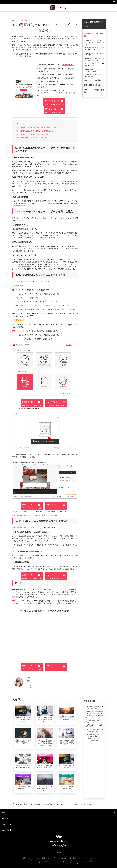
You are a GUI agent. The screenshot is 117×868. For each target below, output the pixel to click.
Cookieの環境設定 (41, 858)
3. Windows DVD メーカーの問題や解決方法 (94, 54)
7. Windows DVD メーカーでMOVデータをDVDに (94, 75)
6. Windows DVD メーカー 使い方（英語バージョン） (94, 70)
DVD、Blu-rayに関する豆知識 (94, 91)
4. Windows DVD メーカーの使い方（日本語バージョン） (94, 59)
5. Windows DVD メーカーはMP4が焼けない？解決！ (94, 65)
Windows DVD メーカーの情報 (94, 35)
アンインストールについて (89, 858)
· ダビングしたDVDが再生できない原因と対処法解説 (94, 730)
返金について (76, 858)
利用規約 (24, 858)
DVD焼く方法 (26, 20)
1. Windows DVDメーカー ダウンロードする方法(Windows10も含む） (94, 42)
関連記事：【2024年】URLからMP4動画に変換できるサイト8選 (35, 515)
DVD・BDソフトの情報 (92, 80)
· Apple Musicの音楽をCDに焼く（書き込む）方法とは (94, 707)
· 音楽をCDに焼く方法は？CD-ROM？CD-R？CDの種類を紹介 (94, 712)
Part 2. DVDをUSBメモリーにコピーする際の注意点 (35, 131)
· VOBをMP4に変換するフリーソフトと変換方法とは (94, 735)
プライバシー (31, 858)
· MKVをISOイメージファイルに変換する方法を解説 (94, 740)
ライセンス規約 (52, 858)
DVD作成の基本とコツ (24, 804)
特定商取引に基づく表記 (64, 858)
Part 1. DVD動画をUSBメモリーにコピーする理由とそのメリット (39, 127)
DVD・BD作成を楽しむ (92, 85)
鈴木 (29, 677)
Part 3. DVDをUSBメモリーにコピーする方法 (32, 134)
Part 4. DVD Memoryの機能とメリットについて (33, 138)
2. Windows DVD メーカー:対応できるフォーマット (94, 49)
